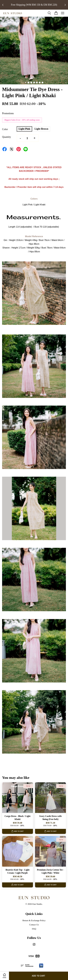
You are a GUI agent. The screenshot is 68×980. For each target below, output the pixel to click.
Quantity (7, 137)
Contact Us (34, 925)
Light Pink (24, 129)
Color (5, 129)
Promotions (8, 113)
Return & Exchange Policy (34, 920)
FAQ (34, 929)
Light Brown (41, 129)
